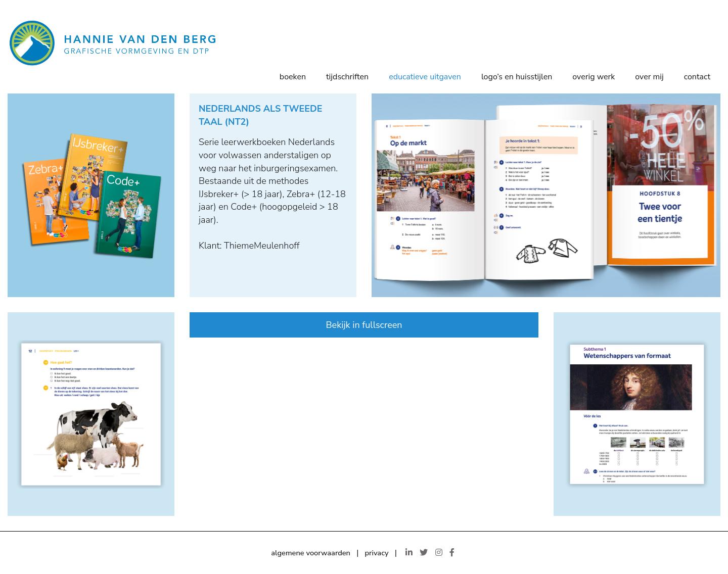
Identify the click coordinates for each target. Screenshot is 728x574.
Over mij (649, 77)
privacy (377, 553)
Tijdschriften (347, 77)
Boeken (293, 77)
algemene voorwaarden (311, 553)
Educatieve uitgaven (425, 77)
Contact (697, 77)
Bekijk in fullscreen (364, 325)
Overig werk (594, 77)
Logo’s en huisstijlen (517, 77)
